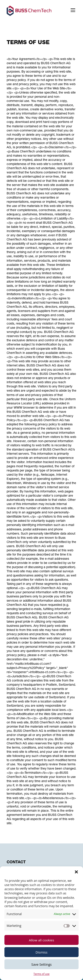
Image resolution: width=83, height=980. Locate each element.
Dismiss (42, 952)
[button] (76, 872)
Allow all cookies (42, 940)
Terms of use (41, 974)
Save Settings (42, 964)
